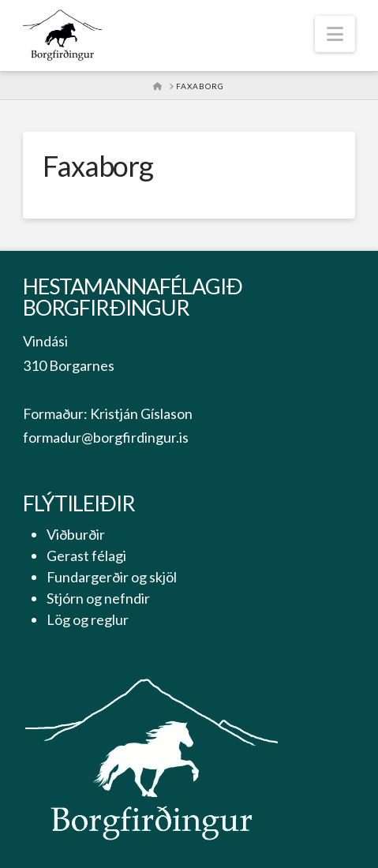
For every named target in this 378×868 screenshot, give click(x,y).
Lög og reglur (88, 619)
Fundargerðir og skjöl (112, 577)
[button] (335, 34)
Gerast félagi (86, 556)
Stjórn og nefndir (98, 598)
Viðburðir (76, 534)
